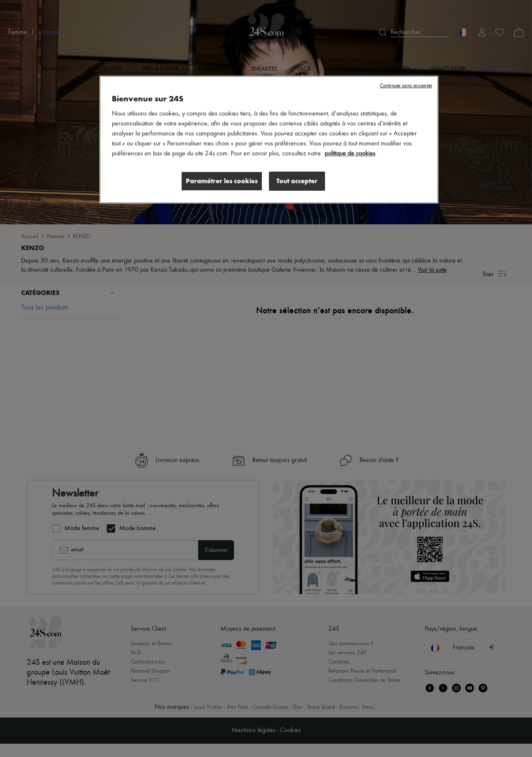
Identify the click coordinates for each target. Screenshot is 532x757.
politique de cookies (350, 154)
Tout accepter (297, 181)
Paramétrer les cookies (222, 181)
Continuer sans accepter (406, 86)
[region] (269, 140)
